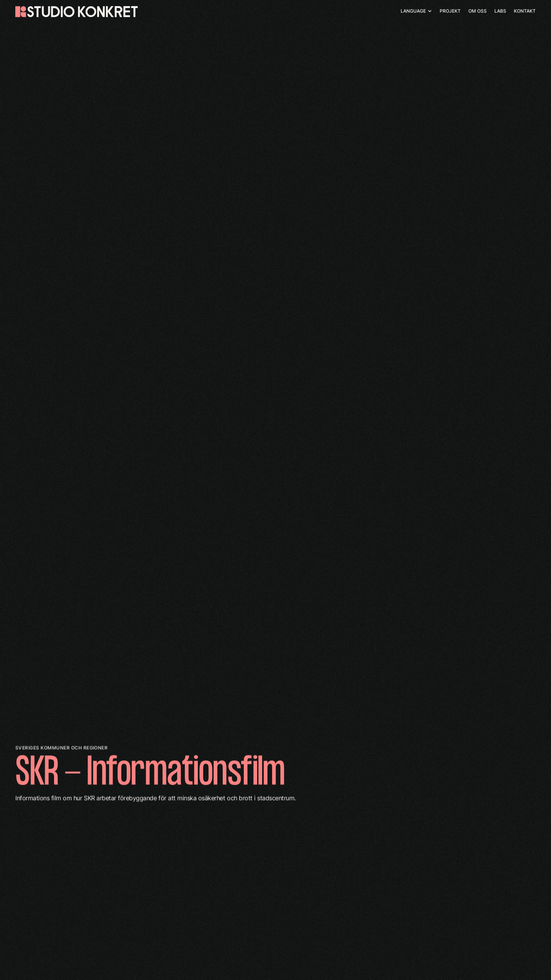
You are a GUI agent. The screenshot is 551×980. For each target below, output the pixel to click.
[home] (77, 12)
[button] (416, 11)
